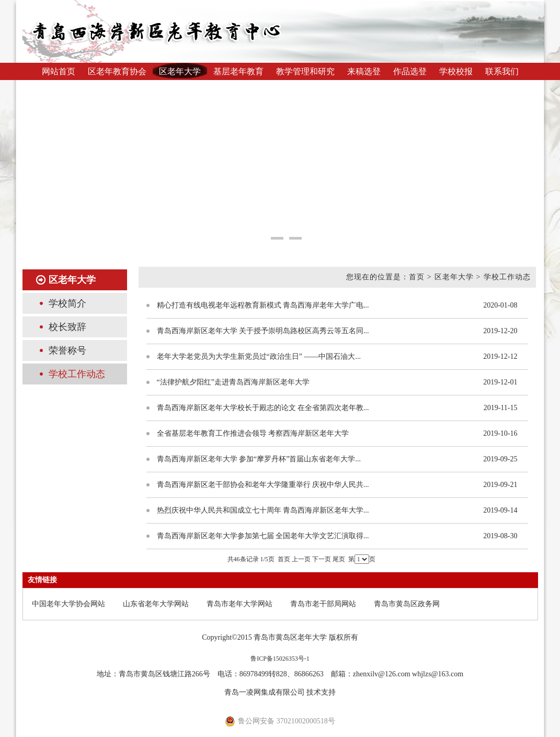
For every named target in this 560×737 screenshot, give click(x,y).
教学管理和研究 (305, 71)
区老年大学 (180, 71)
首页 (284, 559)
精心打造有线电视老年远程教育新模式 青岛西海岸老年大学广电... (263, 305)
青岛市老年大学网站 (239, 604)
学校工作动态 (77, 374)
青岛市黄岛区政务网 (407, 604)
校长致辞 (67, 327)
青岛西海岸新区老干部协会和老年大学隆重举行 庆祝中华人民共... (263, 485)
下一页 (322, 559)
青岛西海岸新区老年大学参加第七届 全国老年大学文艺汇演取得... (263, 536)
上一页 (301, 559)
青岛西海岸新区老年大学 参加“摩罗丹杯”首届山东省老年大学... (259, 459)
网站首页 (59, 71)
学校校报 (456, 71)
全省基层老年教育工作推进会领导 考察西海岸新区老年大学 (253, 433)
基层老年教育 (238, 71)
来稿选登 (364, 71)
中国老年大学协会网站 (68, 604)
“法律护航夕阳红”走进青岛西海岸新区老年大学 (233, 382)
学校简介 (67, 303)
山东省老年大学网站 (156, 604)
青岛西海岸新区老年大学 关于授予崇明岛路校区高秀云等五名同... (263, 331)
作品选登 (410, 71)
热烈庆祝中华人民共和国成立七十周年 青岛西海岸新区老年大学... (263, 510)
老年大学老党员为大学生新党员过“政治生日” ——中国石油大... (259, 356)
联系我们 (502, 71)
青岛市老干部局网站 (323, 604)
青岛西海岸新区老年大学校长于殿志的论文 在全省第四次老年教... (263, 408)
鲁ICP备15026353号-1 (280, 659)
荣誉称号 (67, 350)
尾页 (339, 559)
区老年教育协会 (117, 71)
